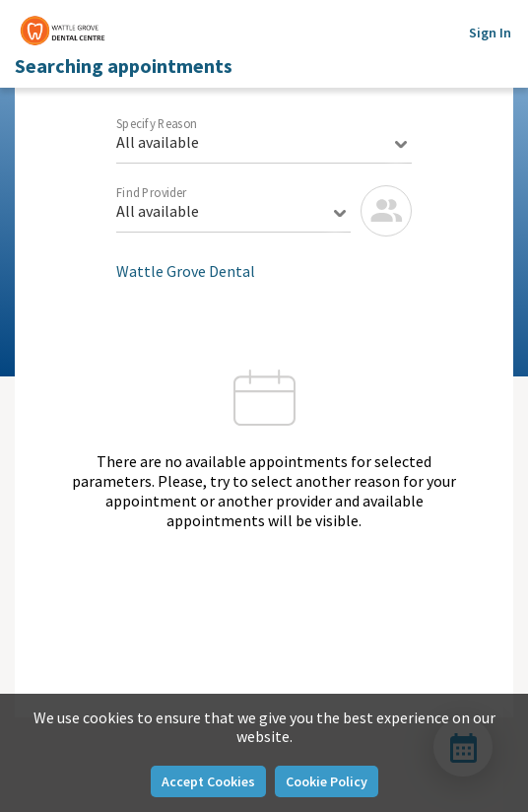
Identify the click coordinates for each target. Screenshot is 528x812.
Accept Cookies (208, 781)
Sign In (490, 33)
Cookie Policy (327, 781)
